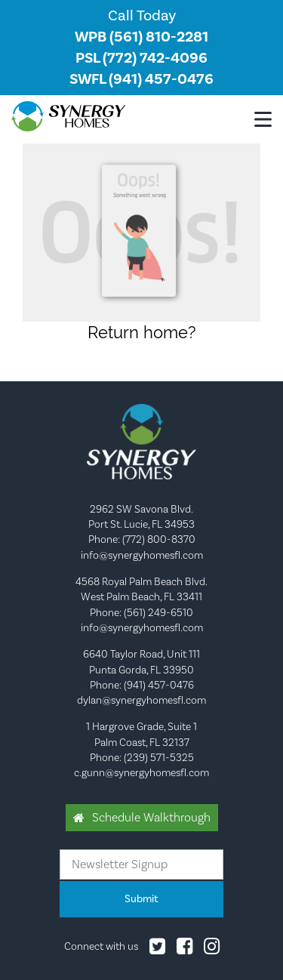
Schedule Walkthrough (151, 818)
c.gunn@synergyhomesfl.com (141, 773)
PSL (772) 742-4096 (141, 58)
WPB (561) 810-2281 (141, 37)
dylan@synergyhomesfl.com (141, 701)
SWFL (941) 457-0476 (141, 79)
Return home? (141, 332)
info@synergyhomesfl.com (142, 556)
